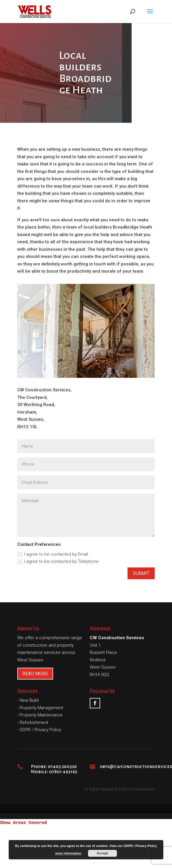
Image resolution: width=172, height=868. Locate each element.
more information (68, 853)
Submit (141, 573)
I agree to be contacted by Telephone (58, 562)
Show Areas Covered (23, 823)
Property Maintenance (41, 715)
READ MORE (35, 674)
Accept (102, 853)
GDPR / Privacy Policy (40, 730)
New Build (29, 700)
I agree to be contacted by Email (53, 554)
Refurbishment (34, 722)
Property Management (41, 708)
